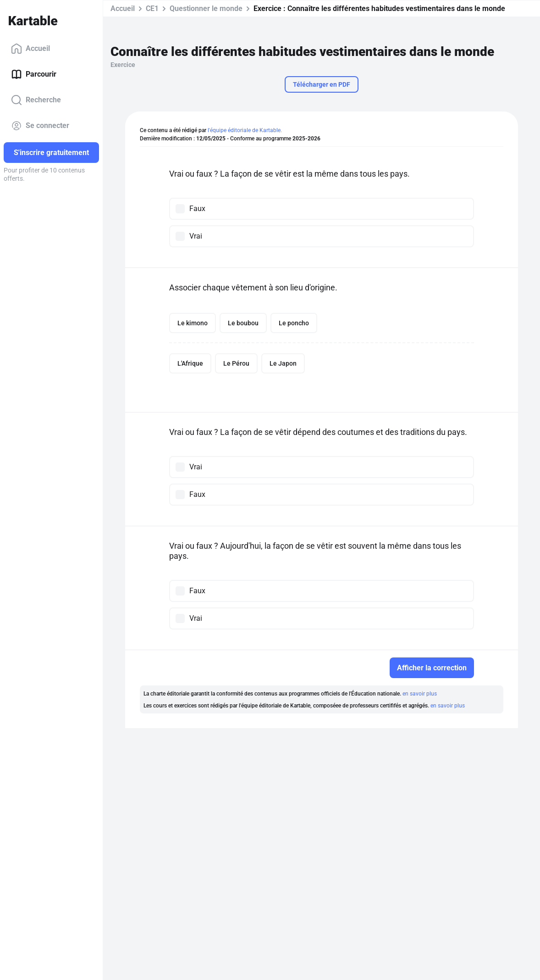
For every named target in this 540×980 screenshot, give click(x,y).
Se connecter (40, 126)
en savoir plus (420, 694)
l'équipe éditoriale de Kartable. (245, 130)
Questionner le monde (206, 8)
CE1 (152, 8)
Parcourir (34, 74)
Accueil (30, 49)
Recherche (36, 100)
